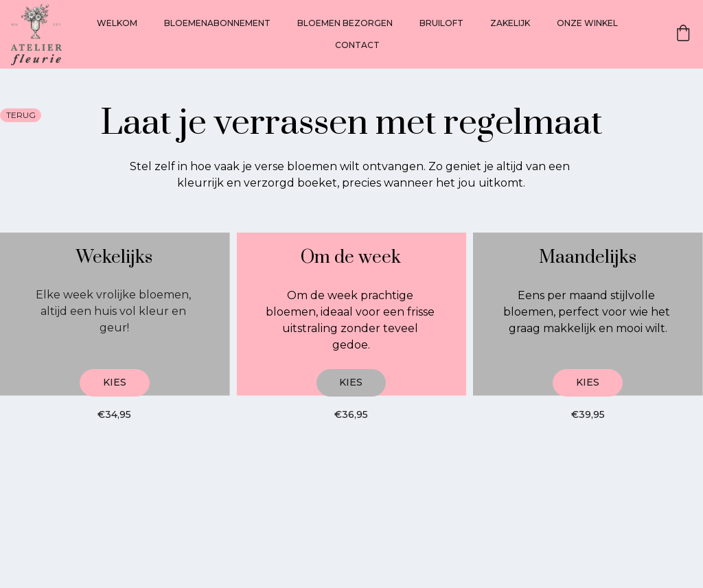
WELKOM (117, 23)
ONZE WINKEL (587, 23)
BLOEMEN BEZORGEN (345, 23)
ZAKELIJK (510, 23)
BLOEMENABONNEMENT (217, 23)
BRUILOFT (441, 23)
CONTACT (357, 45)
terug (21, 115)
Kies (115, 382)
